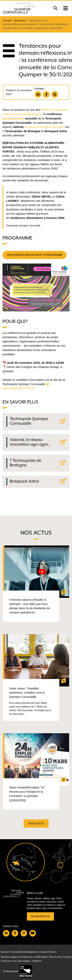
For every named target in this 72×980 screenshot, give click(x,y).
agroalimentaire (13, 118)
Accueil (7, 20)
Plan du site (55, 957)
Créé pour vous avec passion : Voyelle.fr (21, 961)
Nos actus (20, 20)
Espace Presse (48, 952)
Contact (67, 957)
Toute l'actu (36, 824)
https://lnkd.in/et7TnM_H (18, 388)
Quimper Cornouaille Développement (20, 952)
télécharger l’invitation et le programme (34, 255)
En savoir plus (40, 916)
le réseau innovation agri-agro (44, 127)
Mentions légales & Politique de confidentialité (24, 957)
